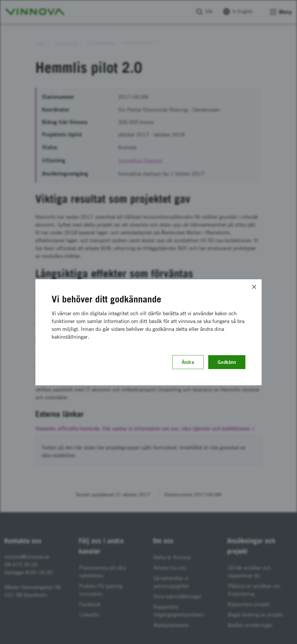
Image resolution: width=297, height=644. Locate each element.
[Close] (254, 287)
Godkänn (227, 362)
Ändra (188, 362)
